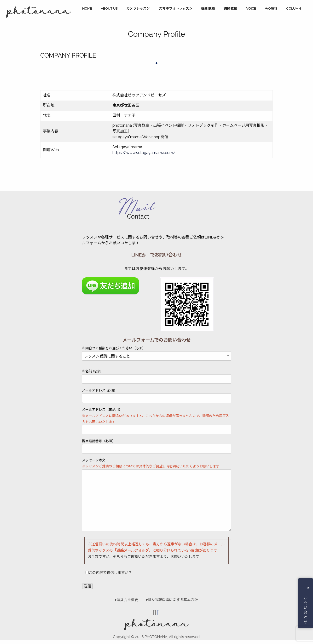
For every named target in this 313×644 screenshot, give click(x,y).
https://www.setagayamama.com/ (144, 153)
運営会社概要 (127, 600)
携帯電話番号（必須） (157, 446)
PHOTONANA (156, 637)
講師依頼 (230, 8)
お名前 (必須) (157, 376)
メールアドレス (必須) (157, 396)
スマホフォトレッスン (176, 8)
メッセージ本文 (157, 495)
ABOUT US (109, 8)
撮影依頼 (208, 8)
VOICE (251, 8)
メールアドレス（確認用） (157, 421)
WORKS (271, 8)
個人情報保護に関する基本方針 (170, 600)
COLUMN (293, 8)
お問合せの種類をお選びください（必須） (157, 352)
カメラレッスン (138, 8)
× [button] (308, 587)
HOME (87, 8)
